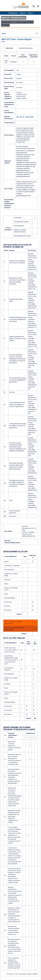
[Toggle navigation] (37, 34)
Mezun (31, 13)
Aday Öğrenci (13, 13)
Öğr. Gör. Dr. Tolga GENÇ (25, 117)
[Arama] (34, 6)
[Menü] (38, 6)
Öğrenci (23, 13)
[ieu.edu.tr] (20, 6)
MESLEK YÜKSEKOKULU (14, 18)
